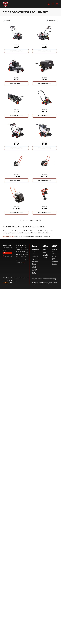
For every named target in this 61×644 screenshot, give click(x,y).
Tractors (33, 253)
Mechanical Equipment (34, 264)
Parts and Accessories (55, 264)
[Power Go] (16, 283)
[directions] (53, 4)
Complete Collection (34, 273)
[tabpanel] (22, 254)
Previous (24, 220)
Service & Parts (54, 259)
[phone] (49, 4)
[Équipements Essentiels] (5, 4)
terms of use (38, 284)
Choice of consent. (45, 284)
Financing (45, 257)
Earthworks (34, 260)
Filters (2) (7, 20)
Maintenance (55, 262)
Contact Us (55, 250)
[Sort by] (52, 20)
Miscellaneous (35, 262)
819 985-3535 (8, 256)
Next (38, 220)
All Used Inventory (45, 250)
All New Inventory (35, 250)
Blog (53, 251)
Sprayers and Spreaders (34, 270)
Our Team (54, 253)
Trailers (33, 251)
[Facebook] (23, 262)
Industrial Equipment (34, 267)
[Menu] (57, 4)
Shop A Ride (11, 281)
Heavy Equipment (35, 258)
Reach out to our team (9, 236)
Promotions (55, 257)
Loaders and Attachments (45, 255)
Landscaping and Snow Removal (35, 256)
